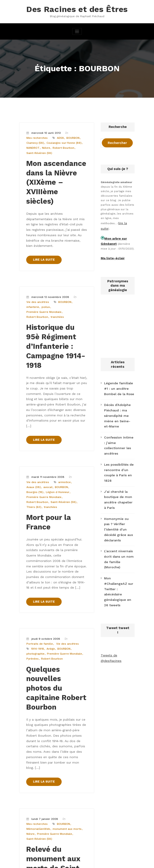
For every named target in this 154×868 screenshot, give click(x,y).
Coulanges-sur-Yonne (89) (62, 140)
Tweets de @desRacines (118, 587)
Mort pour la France (57, 450)
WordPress (55, 862)
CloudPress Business (96, 862)
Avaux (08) (33, 426)
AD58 (59, 136)
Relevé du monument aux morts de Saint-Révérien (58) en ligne (51, 726)
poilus (30, 275)
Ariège (44, 555)
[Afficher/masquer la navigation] (77, 30)
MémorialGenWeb (38, 691)
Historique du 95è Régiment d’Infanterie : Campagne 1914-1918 (53, 305)
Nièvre (45, 145)
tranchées (56, 280)
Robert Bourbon (62, 145)
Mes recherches (37, 136)
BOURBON (71, 136)
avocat (47, 426)
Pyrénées (69, 560)
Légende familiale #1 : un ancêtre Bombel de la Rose (119, 381)
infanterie (79, 270)
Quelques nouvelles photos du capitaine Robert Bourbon (56, 583)
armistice (63, 422)
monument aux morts (65, 691)
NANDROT (33, 145)
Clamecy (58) (35, 140)
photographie (74, 555)
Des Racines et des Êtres (77, 8)
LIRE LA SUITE (43, 229)
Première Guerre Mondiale (53, 275)
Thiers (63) (61, 440)
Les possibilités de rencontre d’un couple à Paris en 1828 (119, 443)
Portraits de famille (39, 551)
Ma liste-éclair (111, 253)
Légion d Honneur (38, 431)
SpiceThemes (130, 862)
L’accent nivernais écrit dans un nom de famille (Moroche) (119, 510)
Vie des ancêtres (37, 270)
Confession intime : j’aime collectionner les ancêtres (117, 424)
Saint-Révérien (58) (39, 150)
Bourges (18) (76, 426)
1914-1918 (32, 555)
